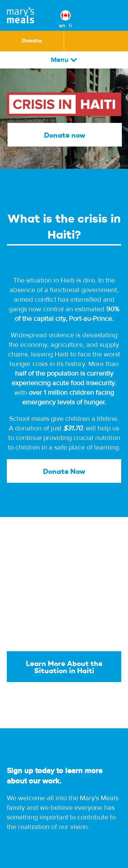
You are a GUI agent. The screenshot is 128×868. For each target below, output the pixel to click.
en (62, 26)
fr (71, 26)
